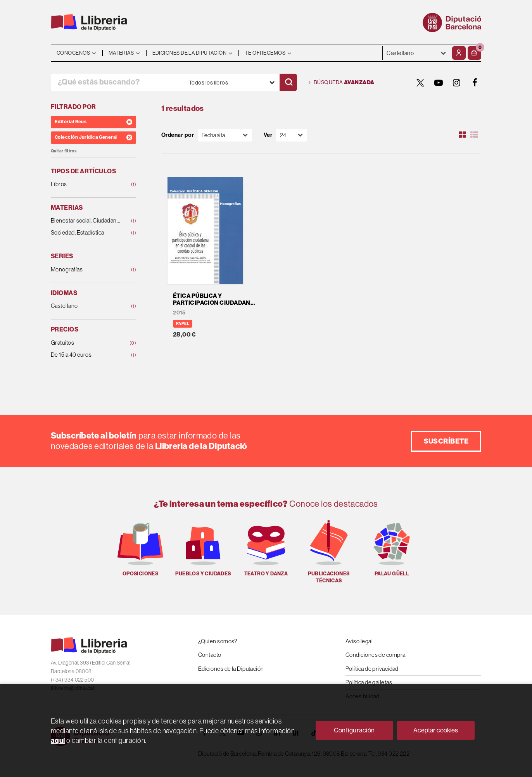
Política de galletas (369, 682)
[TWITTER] (420, 83)
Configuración (354, 730)
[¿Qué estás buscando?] (117, 82)
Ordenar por (178, 135)
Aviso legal (359, 641)
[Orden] (225, 135)
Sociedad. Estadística (86, 233)
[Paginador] (292, 135)
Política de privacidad (372, 669)
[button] (474, 53)
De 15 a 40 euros (86, 355)
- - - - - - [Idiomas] (416, 53)
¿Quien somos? (218, 641)
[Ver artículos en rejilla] (463, 135)
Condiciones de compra (375, 655)
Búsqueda (342, 83)
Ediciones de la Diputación (231, 669)
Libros (86, 184)
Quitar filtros (64, 151)
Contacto (210, 655)
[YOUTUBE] (439, 83)
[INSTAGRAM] (457, 83)
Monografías (86, 270)
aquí (58, 741)
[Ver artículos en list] (474, 135)
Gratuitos (86, 343)
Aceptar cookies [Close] (436, 730)
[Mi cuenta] (459, 53)
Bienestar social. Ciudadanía (86, 221)
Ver (268, 135)
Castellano (86, 306)
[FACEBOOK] (475, 83)
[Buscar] (288, 82)
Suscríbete (446, 441)
